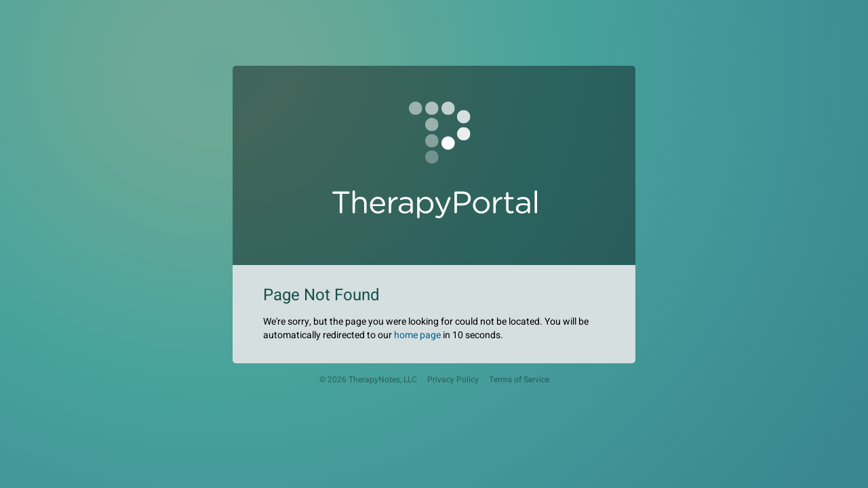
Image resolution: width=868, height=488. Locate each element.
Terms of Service (519, 380)
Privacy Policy (453, 380)
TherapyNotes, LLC (383, 380)
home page (417, 335)
